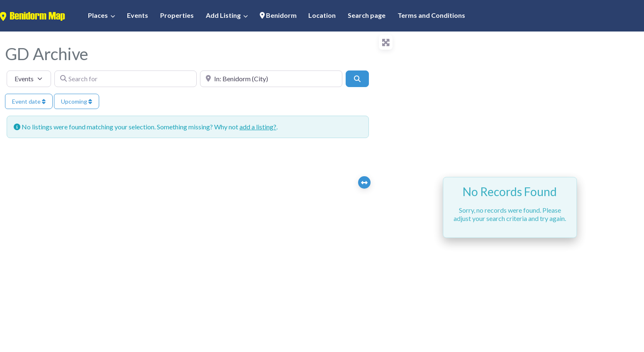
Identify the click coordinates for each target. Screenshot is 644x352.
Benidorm (278, 15)
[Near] (271, 79)
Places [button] (98, 15)
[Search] (357, 79)
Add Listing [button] (223, 15)
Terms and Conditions (431, 15)
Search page (367, 15)
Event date (29, 101)
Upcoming (77, 101)
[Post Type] (29, 79)
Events (138, 15)
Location (322, 15)
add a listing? (258, 127)
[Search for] (126, 79)
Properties (177, 15)
